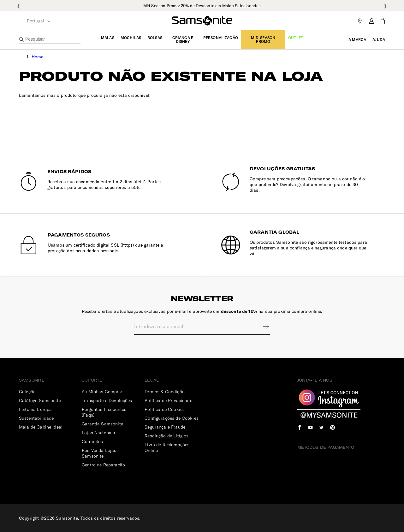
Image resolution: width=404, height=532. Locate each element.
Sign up (262, 326)
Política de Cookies (165, 409)
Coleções (28, 392)
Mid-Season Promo (263, 40)
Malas (108, 38)
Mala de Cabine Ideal (41, 427)
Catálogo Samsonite (40, 400)
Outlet (296, 38)
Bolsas (155, 38)
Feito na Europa (35, 409)
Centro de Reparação (103, 465)
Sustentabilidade (36, 418)
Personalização (221, 38)
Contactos (92, 441)
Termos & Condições (166, 392)
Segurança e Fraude (165, 427)
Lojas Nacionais (98, 433)
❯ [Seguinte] (385, 6)
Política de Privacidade (168, 400)
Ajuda (379, 40)
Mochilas (131, 38)
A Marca (357, 40)
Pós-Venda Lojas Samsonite (99, 453)
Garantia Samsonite (102, 424)
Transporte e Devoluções (107, 400)
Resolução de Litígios (166, 436)
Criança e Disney (183, 40)
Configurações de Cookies (172, 418)
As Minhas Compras (103, 392)
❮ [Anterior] (19, 6)
